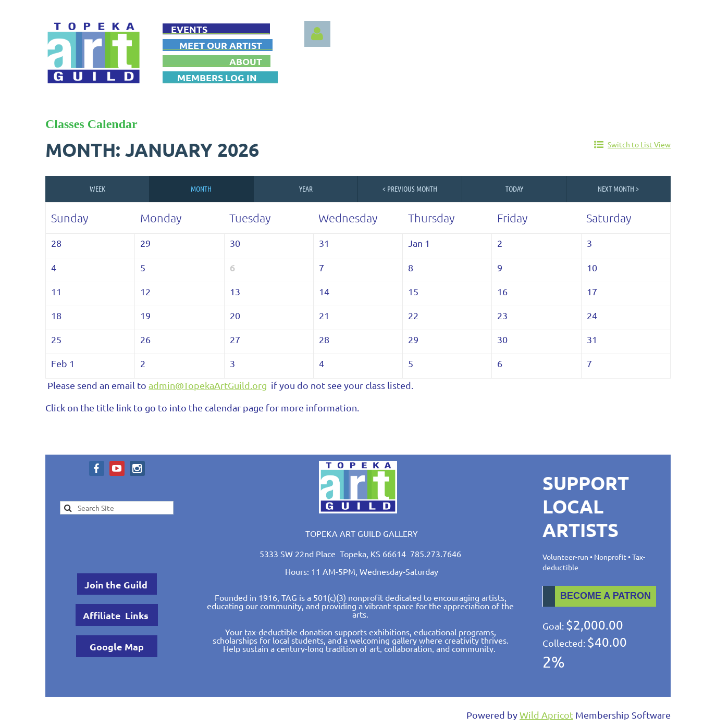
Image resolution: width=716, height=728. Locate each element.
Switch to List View (639, 144)
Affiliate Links (117, 615)
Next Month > (618, 189)
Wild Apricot (546, 715)
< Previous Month (410, 189)
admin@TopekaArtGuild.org (208, 385)
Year (306, 189)
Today (514, 189)
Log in (317, 34)
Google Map (117, 647)
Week (97, 189)
